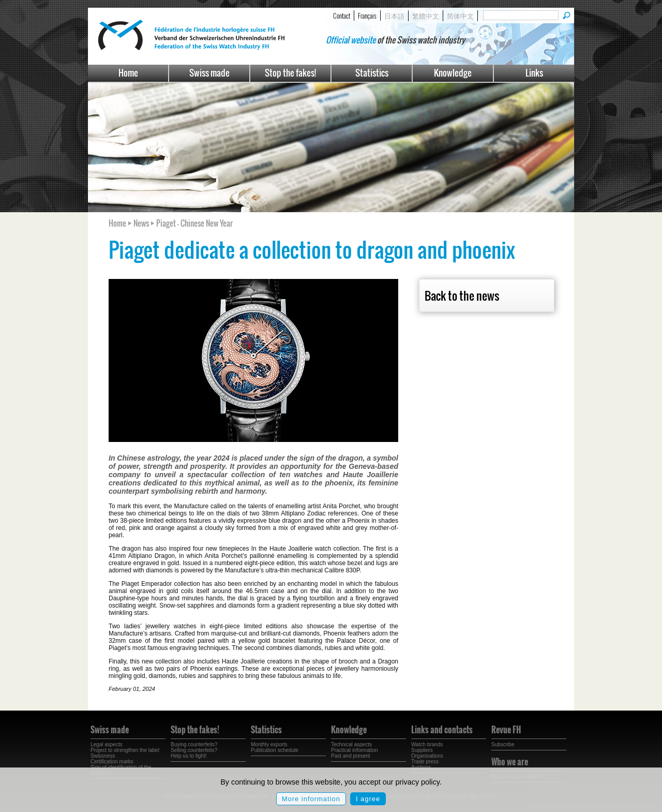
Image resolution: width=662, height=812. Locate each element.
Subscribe (503, 744)
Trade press (425, 762)
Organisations (427, 756)
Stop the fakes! (290, 73)
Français (367, 16)
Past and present (351, 756)
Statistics (372, 73)
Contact (342, 16)
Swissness (103, 756)
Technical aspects (351, 744)
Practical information (355, 750)
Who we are (510, 762)
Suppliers (422, 750)
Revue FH (506, 730)
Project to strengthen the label (125, 750)
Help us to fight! (189, 756)
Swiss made (209, 73)
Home (128, 73)
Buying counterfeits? (194, 744)
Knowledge (453, 73)
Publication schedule (275, 750)
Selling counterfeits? (194, 750)
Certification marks (112, 762)
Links (534, 73)
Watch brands (427, 744)
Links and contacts (442, 730)
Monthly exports (269, 744)
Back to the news (462, 296)
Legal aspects (107, 744)
